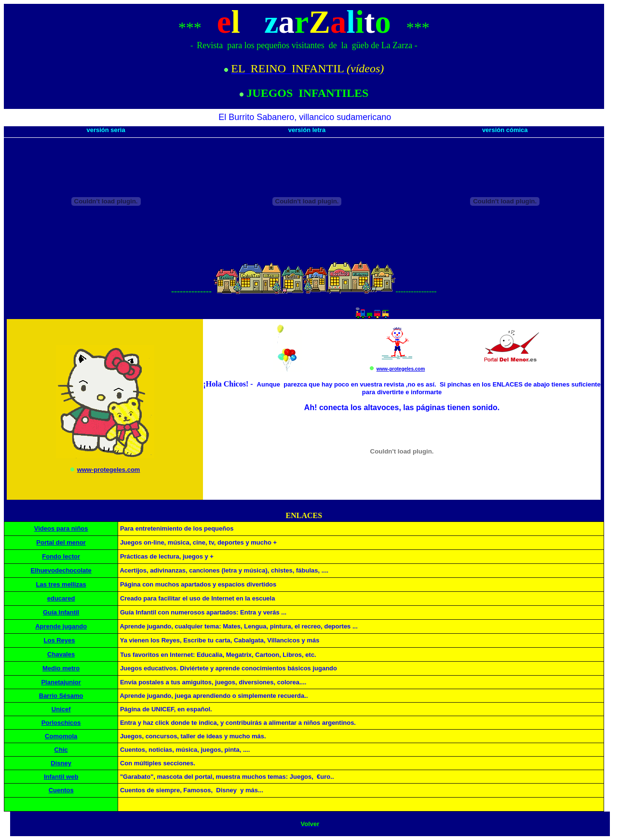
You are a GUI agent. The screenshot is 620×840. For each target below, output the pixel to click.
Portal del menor (61, 542)
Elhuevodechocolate (61, 570)
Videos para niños (61, 528)
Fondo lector (61, 556)
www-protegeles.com (109, 470)
